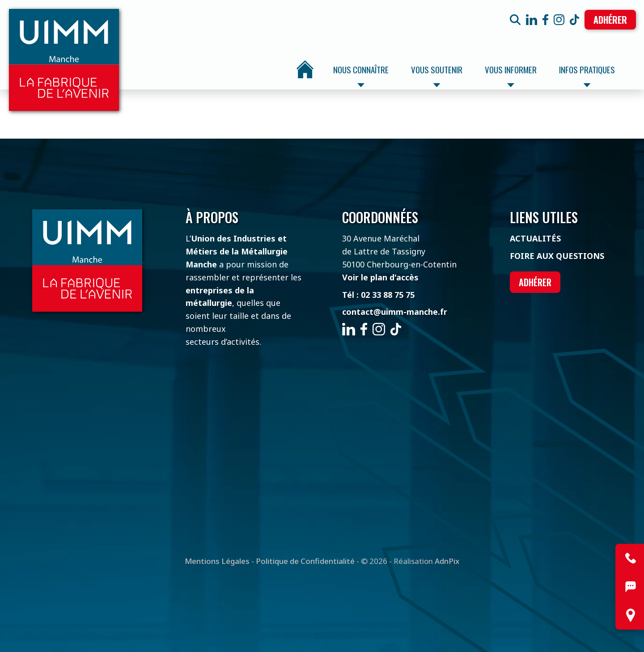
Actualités (535, 238)
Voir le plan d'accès (380, 277)
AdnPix (447, 561)
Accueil (305, 69)
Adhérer (610, 20)
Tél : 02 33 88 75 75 (378, 295)
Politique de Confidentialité (305, 561)
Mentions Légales (217, 561)
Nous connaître (361, 75)
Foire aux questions (557, 256)
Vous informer (511, 75)
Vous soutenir (437, 75)
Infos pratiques (587, 75)
